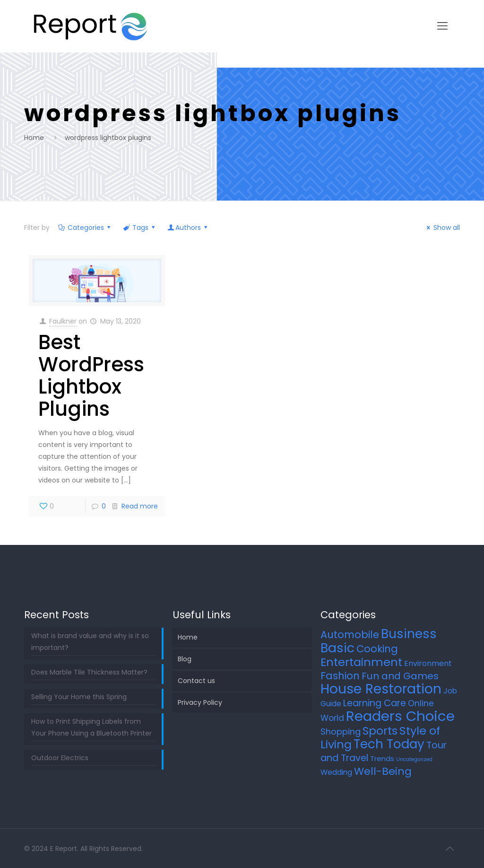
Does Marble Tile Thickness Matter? (89, 672)
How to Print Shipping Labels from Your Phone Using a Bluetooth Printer (91, 727)
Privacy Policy (200, 702)
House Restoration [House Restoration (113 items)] (381, 689)
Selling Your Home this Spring (79, 697)
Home (34, 138)
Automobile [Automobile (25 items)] (350, 635)
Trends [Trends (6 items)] (382, 758)
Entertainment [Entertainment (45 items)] (361, 662)
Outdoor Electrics (60, 758)
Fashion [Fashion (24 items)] (340, 676)
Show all (442, 228)
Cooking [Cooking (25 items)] (377, 649)
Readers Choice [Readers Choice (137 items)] (400, 716)
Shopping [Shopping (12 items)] (341, 732)
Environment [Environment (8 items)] (428, 663)
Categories (85, 228)
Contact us (196, 681)
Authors (188, 228)
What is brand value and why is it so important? (90, 642)
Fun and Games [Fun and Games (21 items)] (400, 676)
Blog (185, 659)
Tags (140, 228)
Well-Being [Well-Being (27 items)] (383, 771)
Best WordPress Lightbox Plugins (91, 376)
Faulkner (63, 321)
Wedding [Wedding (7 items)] (336, 772)
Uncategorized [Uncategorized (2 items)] (414, 759)
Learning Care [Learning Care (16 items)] (375, 703)
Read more (140, 506)
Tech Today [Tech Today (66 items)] (389, 744)
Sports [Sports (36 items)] (380, 731)
